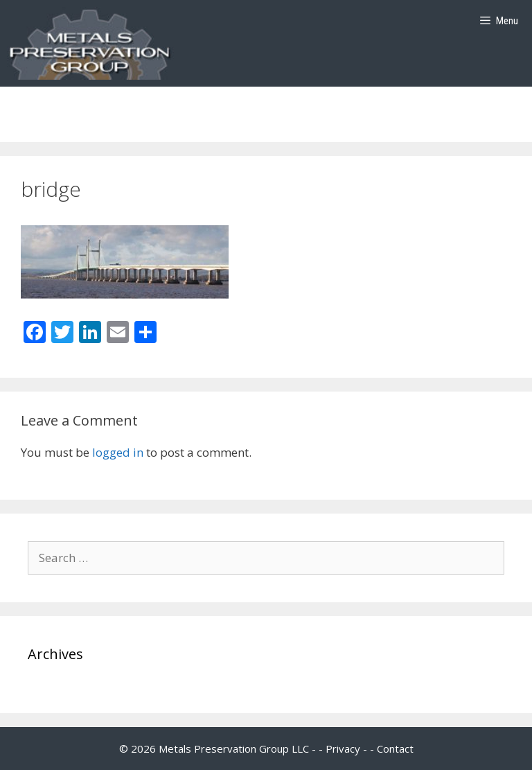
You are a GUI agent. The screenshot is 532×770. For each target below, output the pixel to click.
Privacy (343, 749)
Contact (395, 749)
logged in (118, 452)
